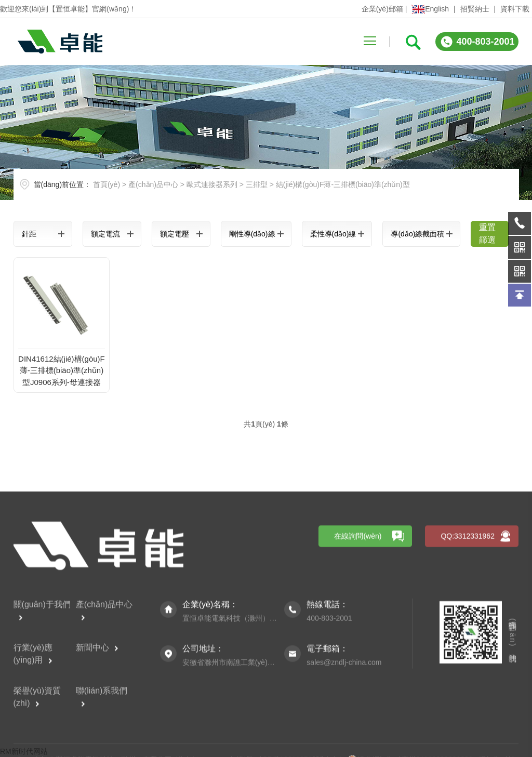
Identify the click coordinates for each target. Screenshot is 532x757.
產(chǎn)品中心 (153, 184)
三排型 (257, 184)
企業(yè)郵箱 (382, 9)
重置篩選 (487, 234)
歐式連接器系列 (212, 184)
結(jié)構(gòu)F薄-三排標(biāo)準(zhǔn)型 (343, 184)
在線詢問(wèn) (358, 649)
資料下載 (515, 9)
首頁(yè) (107, 184)
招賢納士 (475, 9)
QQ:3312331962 (468, 649)
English (430, 9)
